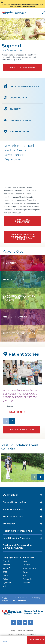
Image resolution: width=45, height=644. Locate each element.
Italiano (26, 572)
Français (26, 565)
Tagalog (6, 565)
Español (26, 583)
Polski (6, 579)
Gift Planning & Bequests (21, 86)
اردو (4, 586)
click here (22, 600)
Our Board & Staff (18, 120)
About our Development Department (23, 221)
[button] (36, 640)
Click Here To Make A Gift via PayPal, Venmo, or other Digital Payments (23, 237)
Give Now (12, 109)
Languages (11, 634)
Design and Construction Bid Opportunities (17, 547)
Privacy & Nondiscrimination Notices (22, 631)
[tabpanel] (22, 373)
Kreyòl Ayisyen (29, 568)
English (6, 561)
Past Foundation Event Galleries (20, 447)
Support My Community (22, 67)
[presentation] (22, 402)
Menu (5, 640)
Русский (7, 583)
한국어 (6, 575)
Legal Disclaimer (20, 634)
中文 (24, 575)
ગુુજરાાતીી (6, 568)
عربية (25, 561)
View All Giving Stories (22, 430)
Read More (16, 412)
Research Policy (31, 634)
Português (27, 579)
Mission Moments (17, 132)
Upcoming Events (17, 98)
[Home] (14, 13)
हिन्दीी (5, 572)
